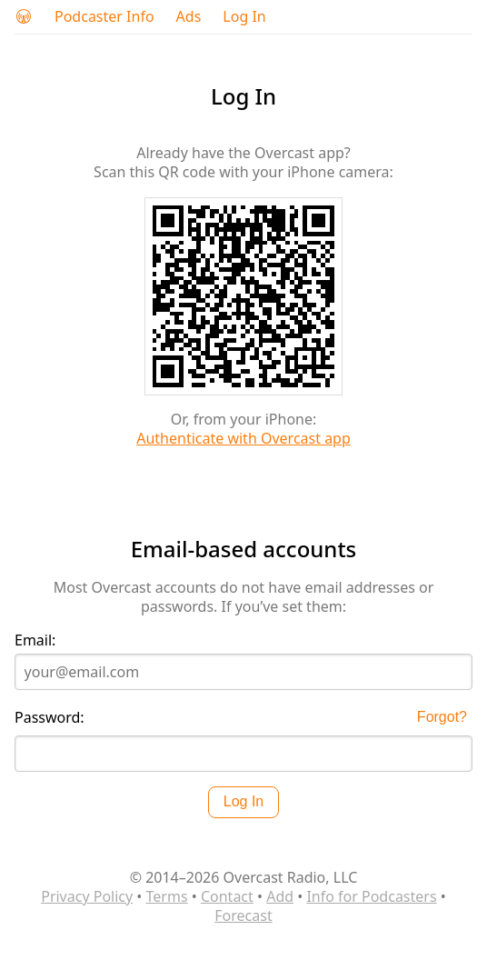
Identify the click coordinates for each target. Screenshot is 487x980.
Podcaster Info (104, 17)
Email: (35, 640)
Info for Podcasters (371, 896)
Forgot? (442, 717)
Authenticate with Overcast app (243, 438)
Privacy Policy (87, 896)
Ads (189, 17)
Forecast (243, 915)
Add (280, 896)
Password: (50, 718)
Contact (227, 896)
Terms (167, 896)
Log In (244, 17)
